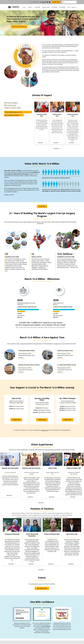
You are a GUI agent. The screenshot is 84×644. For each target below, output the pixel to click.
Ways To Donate (46, 7)
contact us (45, 430)
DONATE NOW (42, 420)
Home (24, 7)
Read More (40, 143)
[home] (13, 7)
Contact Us (74, 7)
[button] (31, 7)
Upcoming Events (42, 588)
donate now (56, 2)
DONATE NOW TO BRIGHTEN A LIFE (19, 27)
